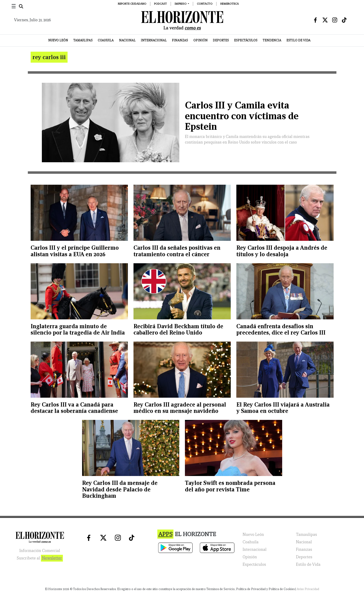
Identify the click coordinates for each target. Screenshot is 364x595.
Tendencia (272, 40)
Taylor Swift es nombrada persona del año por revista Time (230, 486)
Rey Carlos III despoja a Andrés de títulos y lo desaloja (282, 251)
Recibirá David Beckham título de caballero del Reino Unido (178, 330)
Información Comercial (40, 551)
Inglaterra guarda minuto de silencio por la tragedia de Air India (78, 330)
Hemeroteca (229, 4)
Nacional (127, 40)
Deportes (221, 40)
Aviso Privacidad (308, 589)
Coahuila (106, 40)
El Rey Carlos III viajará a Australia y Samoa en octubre (283, 408)
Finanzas (180, 40)
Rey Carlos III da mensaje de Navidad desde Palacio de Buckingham (120, 489)
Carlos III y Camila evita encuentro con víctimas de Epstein (242, 116)
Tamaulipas (83, 40)
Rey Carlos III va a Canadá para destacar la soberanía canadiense (74, 408)
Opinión (200, 40)
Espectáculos (246, 40)
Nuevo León (58, 40)
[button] (182, 4)
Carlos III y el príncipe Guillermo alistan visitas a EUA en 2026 (75, 251)
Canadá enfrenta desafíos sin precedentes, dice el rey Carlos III (281, 330)
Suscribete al (40, 558)
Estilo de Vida (298, 40)
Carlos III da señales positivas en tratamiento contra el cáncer (177, 251)
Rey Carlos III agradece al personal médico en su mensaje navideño (180, 408)
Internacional (154, 40)
